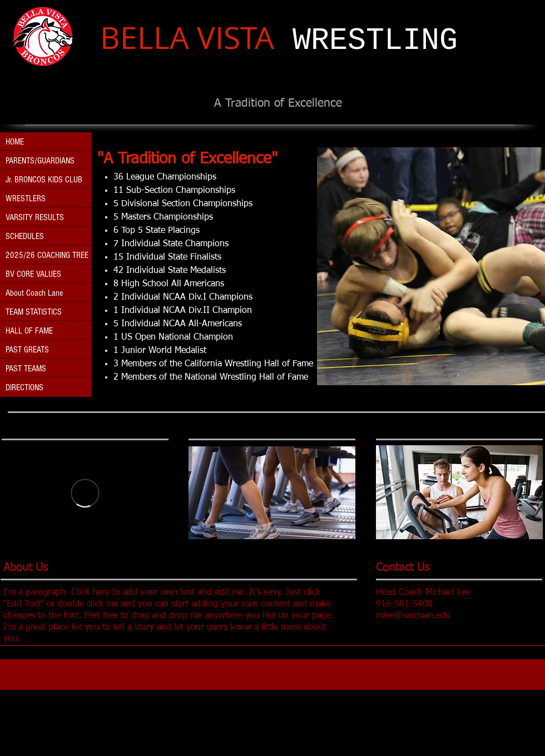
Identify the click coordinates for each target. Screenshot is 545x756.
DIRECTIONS (24, 387)
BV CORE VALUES (33, 274)
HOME (15, 142)
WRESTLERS (26, 198)
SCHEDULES (25, 236)
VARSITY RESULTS (35, 217)
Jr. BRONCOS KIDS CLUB (44, 180)
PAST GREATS (27, 350)
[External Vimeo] (85, 493)
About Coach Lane (34, 293)
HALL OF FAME (29, 331)
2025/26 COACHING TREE (47, 255)
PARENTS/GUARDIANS (40, 161)
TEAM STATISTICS (34, 312)
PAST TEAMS (26, 369)
